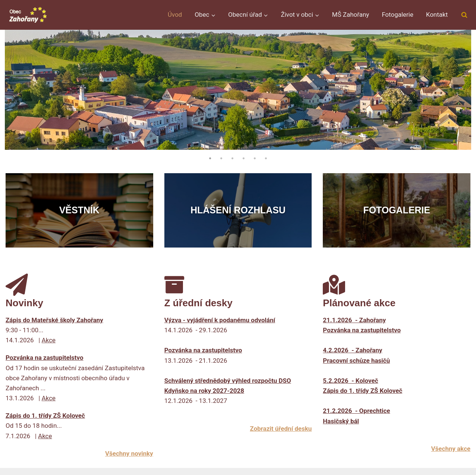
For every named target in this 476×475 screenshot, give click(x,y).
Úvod (175, 14)
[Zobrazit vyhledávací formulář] (464, 15)
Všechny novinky (129, 453)
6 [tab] (266, 158)
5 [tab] (255, 158)
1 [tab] (210, 158)
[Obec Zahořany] (28, 15)
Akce (49, 340)
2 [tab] (221, 158)
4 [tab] (244, 158)
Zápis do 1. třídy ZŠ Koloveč (45, 416)
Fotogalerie (398, 14)
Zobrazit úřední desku (281, 429)
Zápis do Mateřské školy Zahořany (54, 320)
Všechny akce (451, 449)
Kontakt (437, 14)
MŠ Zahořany (351, 14)
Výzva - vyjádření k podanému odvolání (220, 320)
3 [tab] (232, 158)
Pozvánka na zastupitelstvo (44, 358)
